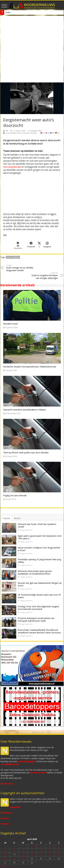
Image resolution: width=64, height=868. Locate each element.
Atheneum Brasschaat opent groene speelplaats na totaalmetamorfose (35, 572)
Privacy (5, 818)
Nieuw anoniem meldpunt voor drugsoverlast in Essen (27, 12)
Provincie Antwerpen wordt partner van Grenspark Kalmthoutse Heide (36, 620)
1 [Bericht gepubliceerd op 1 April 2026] (23, 846)
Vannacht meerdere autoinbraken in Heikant (25, 410)
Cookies (5, 824)
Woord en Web (38, 773)
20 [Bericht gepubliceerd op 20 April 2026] (5, 859)
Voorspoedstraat (12, 167)
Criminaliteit (11, 133)
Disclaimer (6, 813)
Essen (19, 133)
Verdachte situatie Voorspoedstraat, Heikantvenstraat (30, 367)
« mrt (3, 866)
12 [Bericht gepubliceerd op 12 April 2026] (59, 850)
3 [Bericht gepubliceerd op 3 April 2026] (41, 846)
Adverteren (7, 784)
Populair (6, 518)
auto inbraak (13, 257)
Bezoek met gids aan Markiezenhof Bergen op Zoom (40, 584)
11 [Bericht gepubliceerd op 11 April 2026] (50, 850)
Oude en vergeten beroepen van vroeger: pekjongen (43, 276)
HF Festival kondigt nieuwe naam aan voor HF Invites (39, 596)
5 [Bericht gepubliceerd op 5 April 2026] (59, 846)
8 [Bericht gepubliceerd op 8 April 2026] (23, 850)
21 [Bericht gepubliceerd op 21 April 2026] (14, 859)
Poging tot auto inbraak (15, 495)
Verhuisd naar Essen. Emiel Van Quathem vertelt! (37, 525)
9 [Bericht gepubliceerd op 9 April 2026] (32, 850)
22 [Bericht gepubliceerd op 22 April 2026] (23, 859)
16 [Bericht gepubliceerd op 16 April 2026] (32, 854)
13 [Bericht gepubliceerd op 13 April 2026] (5, 854)
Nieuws (34, 133)
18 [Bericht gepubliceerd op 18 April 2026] (50, 854)
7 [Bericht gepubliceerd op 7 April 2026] (14, 850)
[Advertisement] (32, 49)
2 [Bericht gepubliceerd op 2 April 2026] (32, 846)
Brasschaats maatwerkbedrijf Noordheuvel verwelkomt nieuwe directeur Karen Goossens (39, 631)
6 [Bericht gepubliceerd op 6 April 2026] (5, 850)
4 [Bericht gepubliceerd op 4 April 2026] (50, 846)
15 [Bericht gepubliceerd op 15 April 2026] (23, 854)
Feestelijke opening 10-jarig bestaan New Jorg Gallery (39, 561)
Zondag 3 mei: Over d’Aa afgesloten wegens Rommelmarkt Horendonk (38, 608)
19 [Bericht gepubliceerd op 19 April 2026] (59, 854)
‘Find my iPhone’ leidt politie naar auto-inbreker (26, 452)
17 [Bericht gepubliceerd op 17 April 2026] (41, 854)
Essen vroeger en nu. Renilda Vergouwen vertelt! (21, 268)
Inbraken (26, 133)
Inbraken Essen (11, 324)
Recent (17, 518)
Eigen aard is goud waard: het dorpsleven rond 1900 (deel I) (39, 537)
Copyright (15, 807)
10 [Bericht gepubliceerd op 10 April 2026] (41, 850)
